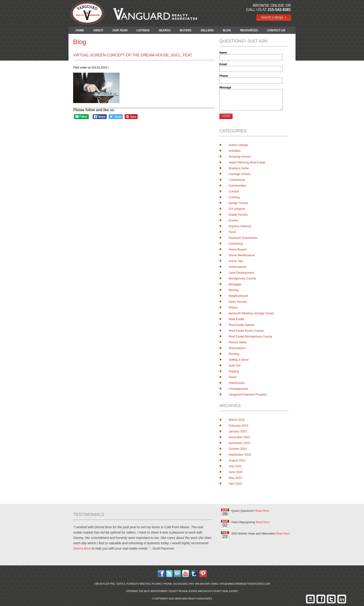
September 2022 (240, 455)
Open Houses (238, 302)
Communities (237, 186)
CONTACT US (276, 30)
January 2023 (238, 431)
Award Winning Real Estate (247, 162)
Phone (224, 76)
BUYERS (186, 30)
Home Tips (236, 261)
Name (223, 53)
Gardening (236, 244)
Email (223, 64)
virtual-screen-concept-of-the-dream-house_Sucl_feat (133, 55)
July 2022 (235, 466)
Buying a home (239, 168)
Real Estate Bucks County (246, 331)
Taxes (233, 377)
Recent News (238, 342)
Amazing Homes (240, 157)
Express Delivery (240, 226)
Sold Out (235, 365)
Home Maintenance (242, 255)
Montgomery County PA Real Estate (174, 591)
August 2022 (237, 460)
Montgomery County (242, 278)
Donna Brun (82, 548)
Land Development (241, 273)
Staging (234, 371)
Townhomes (237, 383)
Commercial (237, 180)
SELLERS (207, 30)
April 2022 (236, 484)
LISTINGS (143, 30)
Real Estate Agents (242, 325)
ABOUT (98, 30)
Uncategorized (238, 389)
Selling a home (239, 360)
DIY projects (237, 209)
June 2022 (236, 472)
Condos (234, 191)
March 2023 (237, 420)
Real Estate (236, 319)
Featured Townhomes (243, 238)
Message (225, 87)
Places (233, 307)
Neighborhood (238, 296)
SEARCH (165, 30)
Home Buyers (238, 249)
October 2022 (238, 449)
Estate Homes (238, 215)
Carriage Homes (240, 174)
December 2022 (239, 437)
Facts (232, 232)
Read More (262, 511)
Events (233, 220)
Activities (235, 151)
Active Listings (238, 145)
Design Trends (238, 203)
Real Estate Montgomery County (250, 336)
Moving (234, 290)
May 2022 (235, 478)
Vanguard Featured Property (248, 394)
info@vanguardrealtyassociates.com (245, 584)
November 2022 (239, 443)
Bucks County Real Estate (221, 591)
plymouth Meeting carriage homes (251, 313)
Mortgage (235, 284)
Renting (234, 354)
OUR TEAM (120, 30)
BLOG (227, 30)
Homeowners (238, 267)
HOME (80, 30)
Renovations (237, 348)
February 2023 (239, 426)
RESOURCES (249, 30)
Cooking (234, 197)
